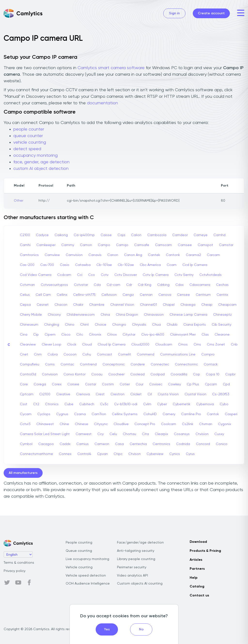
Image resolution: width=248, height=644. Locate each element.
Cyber (162, 404)
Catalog (197, 586)
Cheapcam (227, 305)
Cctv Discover (126, 275)
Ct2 (36, 404)
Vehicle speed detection (86, 576)
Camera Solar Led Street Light (45, 434)
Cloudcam (164, 345)
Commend (146, 355)
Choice (101, 325)
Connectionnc (186, 364)
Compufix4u (30, 364)
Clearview (28, 345)
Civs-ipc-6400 (153, 335)
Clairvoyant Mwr (183, 335)
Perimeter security (132, 567)
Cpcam (211, 384)
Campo (104, 245)
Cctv (105, 275)
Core (24, 384)
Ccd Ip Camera (195, 265)
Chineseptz (222, 315)
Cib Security (221, 325)
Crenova (83, 394)
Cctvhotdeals (210, 275)
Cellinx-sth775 (84, 295)
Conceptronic (114, 364)
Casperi (231, 414)
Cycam (26, 414)
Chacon (61, 305)
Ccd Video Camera (36, 275)
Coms (50, 364)
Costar (91, 384)
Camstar (226, 245)
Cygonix (225, 424)
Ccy (101, 434)
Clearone (222, 335)
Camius (82, 444)
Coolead (137, 374)
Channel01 (148, 305)
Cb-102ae (126, 265)
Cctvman (27, 285)
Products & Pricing (205, 551)
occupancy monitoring (35, 156)
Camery (169, 414)
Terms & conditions (19, 563)
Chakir (78, 305)
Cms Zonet (216, 345)
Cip (36, 335)
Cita (145, 434)
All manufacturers (23, 473)
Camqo (122, 245)
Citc (80, 335)
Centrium (203, 295)
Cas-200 (27, 265)
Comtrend (88, 364)
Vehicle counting (79, 567)
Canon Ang (133, 255)
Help (194, 578)
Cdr (129, 285)
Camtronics (29, 255)
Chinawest (45, 424)
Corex (57, 384)
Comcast (105, 355)
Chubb (172, 325)
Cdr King (145, 285)
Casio (65, 265)
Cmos (183, 345)
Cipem (50, 335)
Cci (80, 275)
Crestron (117, 394)
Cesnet (43, 305)
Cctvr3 (25, 424)
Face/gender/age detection (140, 543)
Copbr (230, 374)
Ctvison (135, 454)
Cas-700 (47, 265)
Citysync (101, 424)
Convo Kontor (74, 374)
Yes (107, 629)
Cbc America (150, 265)
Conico (222, 444)
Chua (156, 325)
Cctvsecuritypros (54, 285)
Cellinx (62, 295)
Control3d (28, 374)
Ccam (172, 265)
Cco (92, 275)
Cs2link (188, 424)
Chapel (169, 305)
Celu (113, 434)
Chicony (54, 315)
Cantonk (173, 255)
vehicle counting (30, 142)
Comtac (67, 364)
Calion (136, 235)
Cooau (97, 374)
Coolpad (158, 374)
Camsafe (142, 245)
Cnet (24, 355)
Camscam (163, 245)
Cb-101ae (104, 265)
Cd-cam (113, 285)
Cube (69, 404)
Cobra (53, 355)
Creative (63, 394)
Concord (203, 444)
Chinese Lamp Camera (188, 315)
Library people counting (136, 559)
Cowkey (174, 384)
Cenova (165, 295)
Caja (121, 235)
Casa (119, 444)
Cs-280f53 (221, 394)
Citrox (112, 335)
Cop (197, 374)
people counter (29, 129)
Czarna (80, 414)
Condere (138, 364)
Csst (24, 404)
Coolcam (169, 424)
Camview (52, 255)
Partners (197, 569)
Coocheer (116, 374)
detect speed (27, 149)
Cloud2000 (140, 345)
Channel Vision (122, 305)
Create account (211, 13)
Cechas (222, 285)
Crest (100, 394)
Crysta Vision (168, 394)
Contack (211, 364)
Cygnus (62, 414)
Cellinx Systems (125, 414)
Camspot (205, 245)
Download (198, 542)
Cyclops (44, 414)
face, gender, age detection (41, 162)
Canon (113, 255)
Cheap (207, 305)
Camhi (25, 245)
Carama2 (193, 255)
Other (19, 201)
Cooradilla (179, 374)
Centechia (138, 444)
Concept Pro (145, 424)
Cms (197, 345)
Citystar (129, 335)
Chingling (52, 325)
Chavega (188, 305)
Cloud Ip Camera (112, 345)
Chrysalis (139, 325)
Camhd (219, 235)
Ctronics (52, 404)
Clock (72, 345)
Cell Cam (43, 295)
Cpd (226, 384)
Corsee (73, 384)
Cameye (201, 235)
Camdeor (180, 235)
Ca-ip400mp (84, 235)
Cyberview (155, 454)
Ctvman (206, 424)
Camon (86, 245)
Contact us (199, 595)
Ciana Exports (195, 325)
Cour (139, 384)
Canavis (95, 255)
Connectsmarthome (36, 454)
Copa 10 (213, 374)
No (141, 629)
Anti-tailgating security (136, 551)
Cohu (87, 355)
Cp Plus (193, 384)
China (105, 315)
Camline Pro (191, 414)
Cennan (146, 295)
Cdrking (163, 285)
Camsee (185, 245)
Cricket (136, 394)
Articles (196, 560)
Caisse (106, 235)
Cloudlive (121, 424)
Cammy (68, 245)
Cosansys (182, 434)
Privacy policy (15, 571)
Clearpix (161, 434)
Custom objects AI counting (140, 584)
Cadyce (42, 235)
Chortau (129, 434)
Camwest (84, 434)
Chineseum (29, 325)
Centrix (222, 295)
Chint (85, 325)
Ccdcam (64, 275)
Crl (150, 394)
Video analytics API (132, 576)
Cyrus (190, 454)
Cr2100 (45, 394)
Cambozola (157, 235)
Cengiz (128, 295)
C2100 (25, 235)
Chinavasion (154, 315)
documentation (102, 103)
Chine (64, 424)
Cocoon (70, 355)
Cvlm (147, 404)
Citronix (95, 335)
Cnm (38, 355)
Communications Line (178, 355)
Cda (97, 285)
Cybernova (205, 404)
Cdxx (179, 285)
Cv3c (104, 404)
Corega (40, 384)
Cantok (213, 414)
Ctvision (202, 434)
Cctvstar (81, 285)
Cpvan (102, 454)
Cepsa (25, 305)
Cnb (234, 345)
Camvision (74, 255)
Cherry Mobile (31, 315)
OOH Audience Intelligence (88, 584)
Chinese (81, 424)
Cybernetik (182, 404)
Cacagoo (46, 444)
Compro (208, 355)
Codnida (183, 444)
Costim (108, 384)
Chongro (119, 325)
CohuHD (150, 414)
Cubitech (87, 404)
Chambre (97, 305)
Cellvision (109, 295)
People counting (79, 543)
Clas (205, 335)
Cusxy (219, 434)
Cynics (175, 454)
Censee (183, 295)
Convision (50, 374)
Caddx (65, 444)
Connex (65, 454)
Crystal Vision (195, 394)
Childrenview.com (81, 315)
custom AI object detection (41, 169)
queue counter (28, 136)
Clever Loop (51, 345)
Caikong (61, 235)
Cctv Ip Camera (156, 275)
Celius (25, 295)
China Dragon (127, 315)
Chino (70, 325)
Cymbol (26, 444)
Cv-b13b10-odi (126, 404)
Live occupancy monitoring (87, 559)
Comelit (124, 355)
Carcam (213, 255)
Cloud (87, 345)
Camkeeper (46, 245)
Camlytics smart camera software (111, 68)
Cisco (66, 335)
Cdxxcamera (200, 285)
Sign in (174, 13)
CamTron (99, 414)
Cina (24, 335)
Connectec (160, 364)
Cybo (224, 404)
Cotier (125, 384)
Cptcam (27, 394)
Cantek (154, 255)
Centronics (161, 444)
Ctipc (118, 454)
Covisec (156, 384)
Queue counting (79, 551)
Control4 (84, 454)
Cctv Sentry (184, 275)
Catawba (83, 265)
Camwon (102, 444)
